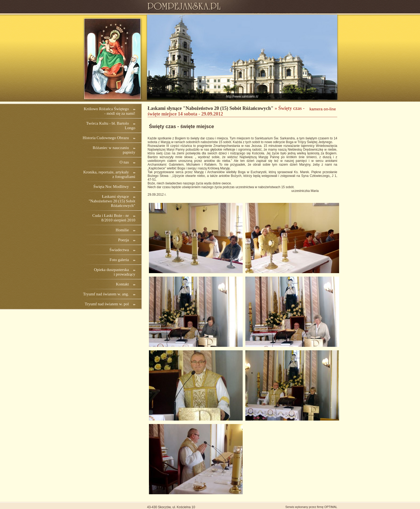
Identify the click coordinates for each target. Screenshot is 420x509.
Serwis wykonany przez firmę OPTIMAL (311, 507)
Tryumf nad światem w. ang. (106, 294)
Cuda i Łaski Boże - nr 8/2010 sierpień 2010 (114, 218)
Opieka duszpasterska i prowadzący (115, 272)
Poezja (123, 240)
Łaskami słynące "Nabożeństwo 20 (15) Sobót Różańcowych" (112, 201)
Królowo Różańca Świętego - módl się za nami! (110, 111)
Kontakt (122, 284)
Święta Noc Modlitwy (111, 187)
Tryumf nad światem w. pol (107, 304)
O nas (124, 162)
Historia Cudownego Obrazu (106, 138)
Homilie (122, 230)
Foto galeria (119, 260)
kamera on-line (323, 109)
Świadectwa (119, 250)
